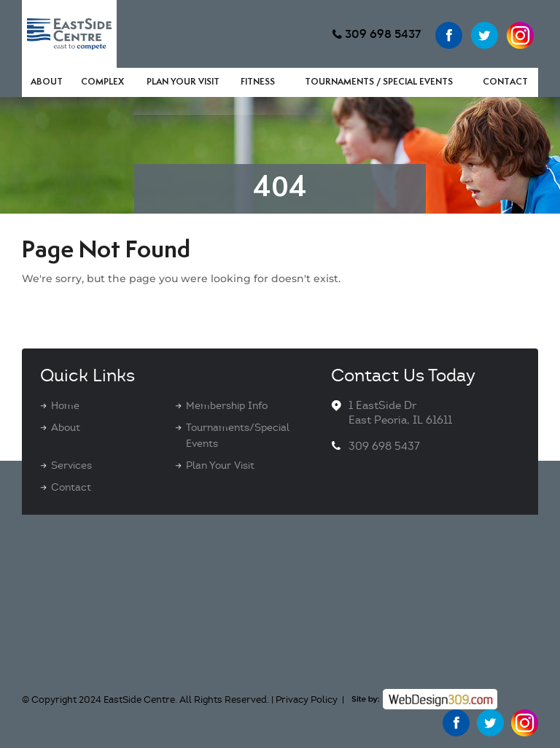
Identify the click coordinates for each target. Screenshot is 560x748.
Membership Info (227, 406)
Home (65, 406)
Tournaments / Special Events (379, 82)
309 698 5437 (383, 34)
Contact (505, 82)
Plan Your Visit (183, 82)
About (47, 82)
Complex (102, 82)
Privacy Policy (307, 700)
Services (71, 465)
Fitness (258, 82)
